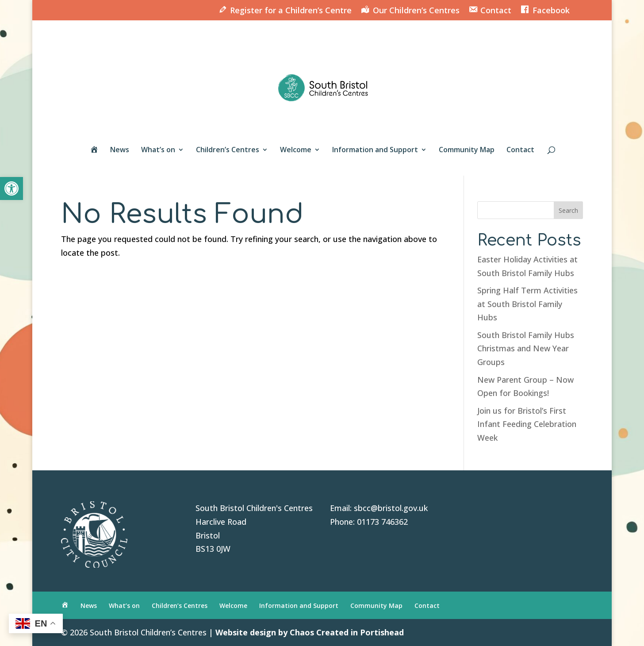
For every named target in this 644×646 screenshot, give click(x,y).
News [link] (120, 150)
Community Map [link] (467, 150)
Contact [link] (520, 150)
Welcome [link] (296, 150)
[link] (11, 188)
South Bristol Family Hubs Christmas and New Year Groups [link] (526, 348)
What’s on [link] (158, 150)
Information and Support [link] (375, 150)
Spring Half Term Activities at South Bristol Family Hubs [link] (527, 304)
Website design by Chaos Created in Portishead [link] (310, 632)
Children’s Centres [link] (228, 150)
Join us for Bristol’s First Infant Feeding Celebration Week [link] (527, 424)
